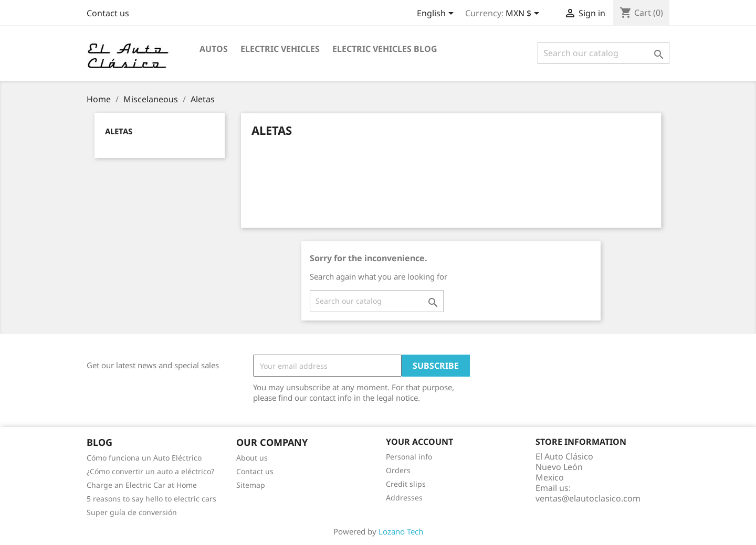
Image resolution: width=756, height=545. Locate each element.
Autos (214, 49)
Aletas (119, 131)
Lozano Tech (401, 531)
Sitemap (251, 485)
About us (252, 458)
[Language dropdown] (437, 14)
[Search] (603, 53)
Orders (398, 470)
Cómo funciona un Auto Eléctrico (144, 458)
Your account (419, 442)
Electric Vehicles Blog (385, 49)
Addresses (404, 498)
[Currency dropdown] (524, 14)
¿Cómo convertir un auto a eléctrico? (150, 471)
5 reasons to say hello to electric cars (151, 499)
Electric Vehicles (280, 49)
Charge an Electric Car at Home (142, 485)
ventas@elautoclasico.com (588, 498)
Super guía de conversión (132, 512)
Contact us (108, 13)
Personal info (409, 457)
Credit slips (406, 484)
